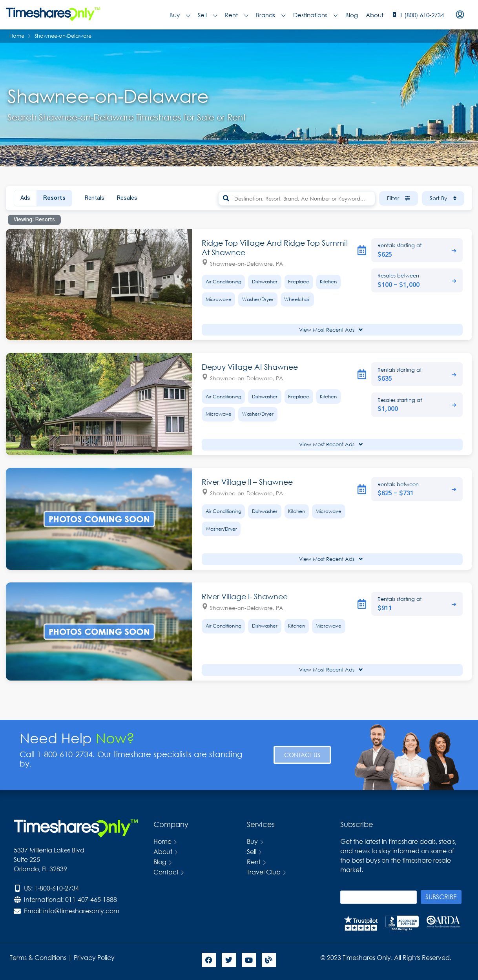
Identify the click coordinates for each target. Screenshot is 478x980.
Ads (25, 198)
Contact (166, 872)
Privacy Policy (95, 957)
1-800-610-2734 (57, 888)
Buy (180, 15)
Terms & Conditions (38, 957)
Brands (271, 15)
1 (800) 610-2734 (422, 15)
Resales (127, 198)
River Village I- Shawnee (245, 596)
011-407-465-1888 (91, 899)
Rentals (94, 198)
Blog (352, 15)
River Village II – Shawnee (247, 482)
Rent (236, 15)
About (375, 15)
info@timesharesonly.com (81, 911)
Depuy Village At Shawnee (250, 367)
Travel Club (264, 872)
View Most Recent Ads (331, 330)
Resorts (54, 198)
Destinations (315, 15)
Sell (207, 15)
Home (162, 841)
